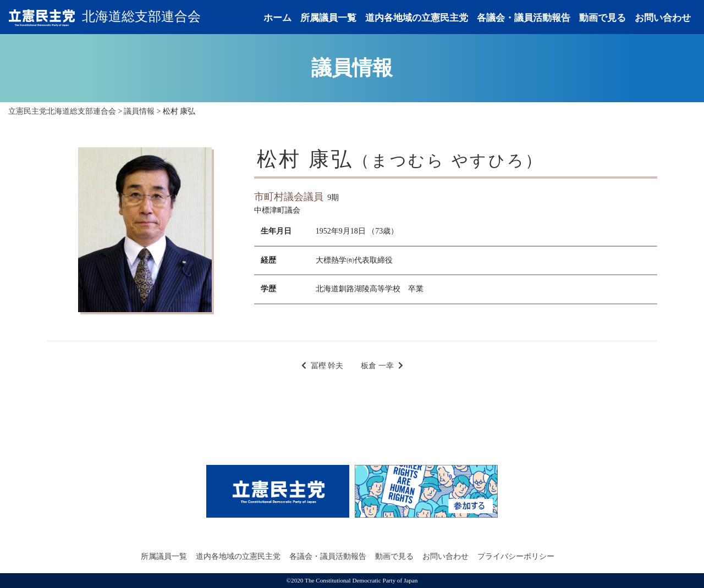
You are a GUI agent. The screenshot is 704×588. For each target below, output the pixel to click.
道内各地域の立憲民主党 (417, 18)
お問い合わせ (663, 18)
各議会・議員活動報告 (524, 18)
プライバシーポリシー (516, 556)
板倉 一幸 (377, 366)
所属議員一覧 (328, 18)
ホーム (277, 18)
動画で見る (603, 18)
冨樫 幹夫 (327, 366)
